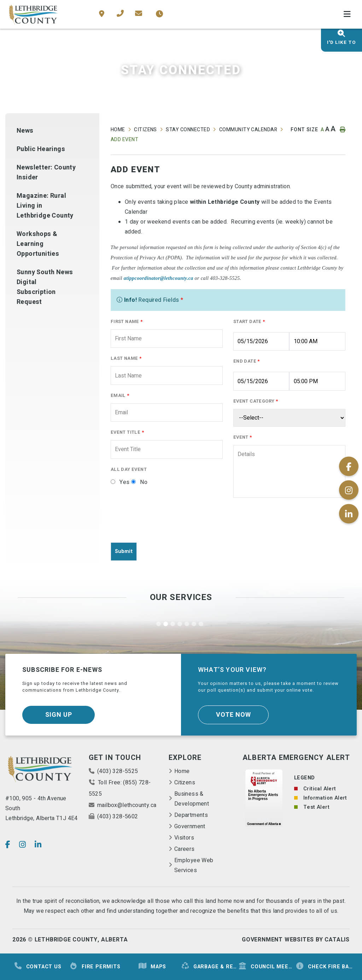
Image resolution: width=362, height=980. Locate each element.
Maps (152, 966)
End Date (247, 361)
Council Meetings (267, 966)
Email (120, 396)
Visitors (184, 838)
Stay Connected (188, 130)
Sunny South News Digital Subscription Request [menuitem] (45, 287)
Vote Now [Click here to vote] (233, 715)
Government (190, 826)
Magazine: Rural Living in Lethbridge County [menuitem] (45, 206)
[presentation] (164, 523)
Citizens (145, 130)
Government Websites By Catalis (296, 940)
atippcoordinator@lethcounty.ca (159, 278)
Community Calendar (248, 130)
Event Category (256, 401)
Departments (191, 815)
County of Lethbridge (34, 15)
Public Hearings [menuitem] (41, 149)
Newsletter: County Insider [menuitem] (46, 172)
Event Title (127, 432)
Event (243, 437)
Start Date (249, 322)
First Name (127, 322)
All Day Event (129, 469)
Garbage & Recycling (210, 966)
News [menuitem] (25, 131)
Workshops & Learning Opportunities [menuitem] (38, 244)
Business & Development (192, 799)
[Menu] (347, 15)
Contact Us (38, 966)
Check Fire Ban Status (324, 966)
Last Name (126, 358)
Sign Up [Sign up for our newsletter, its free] (59, 715)
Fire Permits (95, 966)
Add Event (124, 140)
